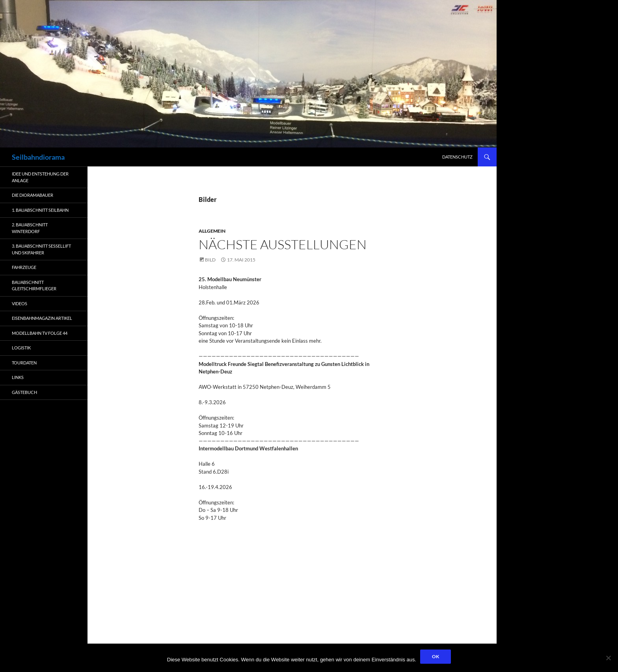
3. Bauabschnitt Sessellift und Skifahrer (41, 249)
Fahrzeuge (24, 267)
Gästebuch (24, 392)
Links (18, 377)
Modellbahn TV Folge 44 (40, 333)
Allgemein (212, 231)
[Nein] (608, 658)
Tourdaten (24, 363)
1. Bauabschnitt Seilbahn (40, 210)
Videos (20, 303)
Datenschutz (457, 157)
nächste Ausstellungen (283, 244)
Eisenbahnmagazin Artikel (42, 318)
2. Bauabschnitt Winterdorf (30, 228)
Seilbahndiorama (38, 157)
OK (436, 656)
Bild (210, 260)
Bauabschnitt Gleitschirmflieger (34, 286)
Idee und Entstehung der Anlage (40, 177)
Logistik (21, 348)
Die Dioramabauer (33, 195)
